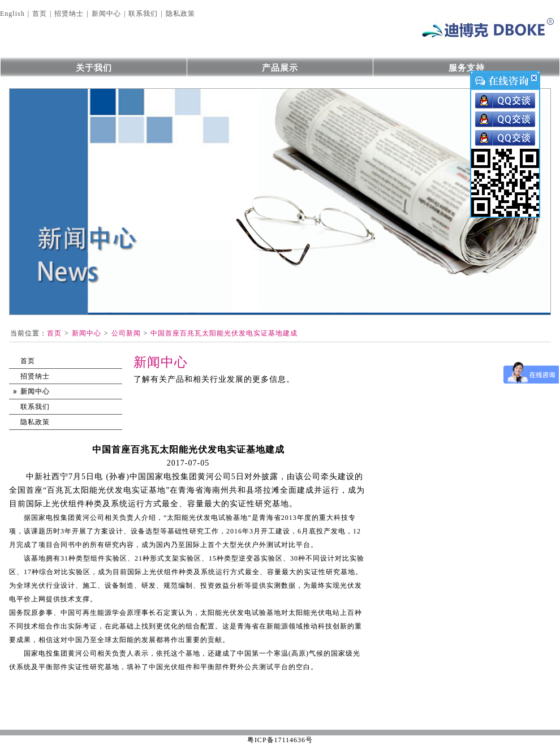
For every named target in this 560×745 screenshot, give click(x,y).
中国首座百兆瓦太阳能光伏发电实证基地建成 (224, 333)
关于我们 (94, 68)
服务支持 (467, 68)
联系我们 (143, 14)
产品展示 (280, 68)
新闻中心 (106, 14)
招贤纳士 (69, 14)
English (12, 14)
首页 (40, 14)
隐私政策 (180, 14)
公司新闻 (126, 333)
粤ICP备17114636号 (280, 740)
